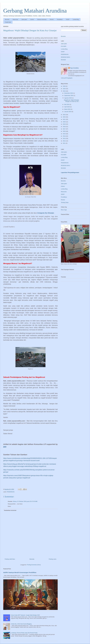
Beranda (7, 20)
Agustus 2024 (68, 98)
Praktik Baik (8, 22)
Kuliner (32, 20)
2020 (64, 122)
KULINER (64, 46)
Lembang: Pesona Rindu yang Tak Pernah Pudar (24, 633)
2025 (64, 89)
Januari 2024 (68, 112)
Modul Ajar (15, 20)
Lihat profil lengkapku (67, 78)
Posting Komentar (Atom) (34, 565)
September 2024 (69, 95)
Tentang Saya (65, 202)
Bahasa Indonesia (42, 20)
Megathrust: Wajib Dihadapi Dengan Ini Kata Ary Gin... (72, 101)
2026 (64, 86)
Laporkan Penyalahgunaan (70, 172)
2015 (64, 134)
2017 (64, 129)
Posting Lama (53, 559)
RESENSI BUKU (65, 57)
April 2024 (67, 107)
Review (52, 20)
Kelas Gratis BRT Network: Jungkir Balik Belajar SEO (25, 615)
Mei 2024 (67, 104)
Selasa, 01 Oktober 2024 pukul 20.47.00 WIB (25, 501)
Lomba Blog (76, 20)
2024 (64, 91)
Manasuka (64, 192)
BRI (5, 447)
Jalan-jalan (24, 20)
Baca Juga (64, 210)
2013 (64, 138)
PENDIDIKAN (11, 492)
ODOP (68, 20)
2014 (64, 136)
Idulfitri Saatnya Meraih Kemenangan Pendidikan (20, 572)
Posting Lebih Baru (10, 559)
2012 (64, 141)
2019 (64, 124)
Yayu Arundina (74, 68)
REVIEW (63, 60)
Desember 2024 (69, 93)
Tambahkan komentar (10, 510)
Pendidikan (60, 20)
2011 (64, 143)
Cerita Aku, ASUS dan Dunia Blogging (21, 624)
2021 (64, 119)
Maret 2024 (68, 109)
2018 (64, 127)
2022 (64, 117)
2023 (64, 115)
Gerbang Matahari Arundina (35, 11)
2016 (64, 131)
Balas (9, 506)
